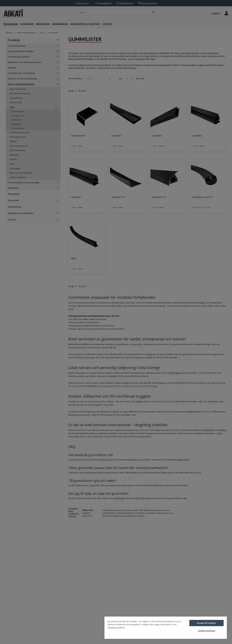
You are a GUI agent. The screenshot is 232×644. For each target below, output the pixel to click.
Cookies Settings (206, 631)
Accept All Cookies (207, 623)
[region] (166, 628)
